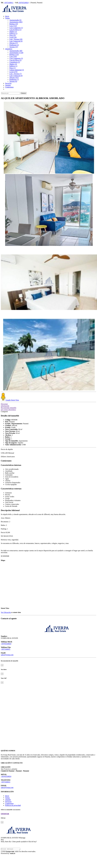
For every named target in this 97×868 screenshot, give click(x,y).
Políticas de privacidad (13, 805)
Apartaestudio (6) (15, 20)
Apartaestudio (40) (16, 51)
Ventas (7, 18)
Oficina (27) (14, 43)
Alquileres (9, 49)
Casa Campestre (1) (16, 28)
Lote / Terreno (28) (16, 39)
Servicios (8, 83)
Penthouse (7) (14, 79)
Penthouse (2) (14, 45)
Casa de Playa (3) (15, 60)
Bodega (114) (14, 55)
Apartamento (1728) (16, 53)
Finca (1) (12, 68)
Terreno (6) (13, 81)
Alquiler (8, 800)
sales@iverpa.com (7, 655)
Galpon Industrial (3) (17, 70)
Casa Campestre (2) (16, 58)
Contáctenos (9, 87)
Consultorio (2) (15, 62)
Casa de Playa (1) (15, 30)
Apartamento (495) (16, 22)
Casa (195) (13, 56)
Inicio (7, 16)
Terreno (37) (14, 47)
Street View (10, 400)
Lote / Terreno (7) (15, 74)
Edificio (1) (13, 33)
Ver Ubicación (6, 612)
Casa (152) (13, 26)
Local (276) (13, 72)
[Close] (2, 665)
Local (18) (13, 37)
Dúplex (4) (13, 64)
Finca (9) (12, 35)
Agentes (8, 85)
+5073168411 (9, 3)
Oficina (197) (14, 78)
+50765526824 (23, 3)
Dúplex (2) (13, 32)
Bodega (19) (14, 24)
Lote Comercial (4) (16, 41)
